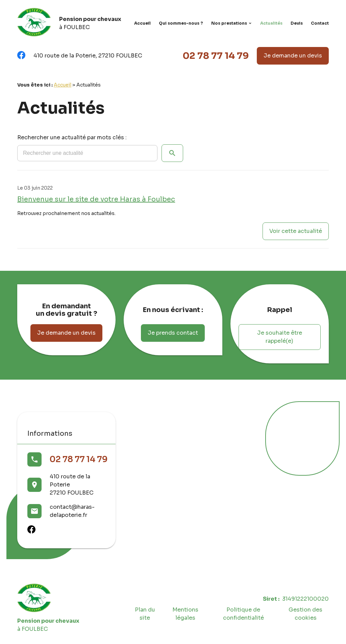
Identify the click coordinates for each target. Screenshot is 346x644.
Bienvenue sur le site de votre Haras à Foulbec (96, 199)
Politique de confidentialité (243, 614)
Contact (320, 23)
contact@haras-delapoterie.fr (72, 511)
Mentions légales (185, 614)
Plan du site (145, 614)
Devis (297, 23)
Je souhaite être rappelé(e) (280, 337)
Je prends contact (173, 333)
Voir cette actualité (296, 231)
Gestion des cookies (305, 614)
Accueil (142, 23)
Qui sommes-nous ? (181, 23)
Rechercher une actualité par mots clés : (72, 137)
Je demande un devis (293, 56)
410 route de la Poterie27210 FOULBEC (72, 485)
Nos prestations (229, 23)
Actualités (271, 23)
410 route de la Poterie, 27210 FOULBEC (88, 56)
